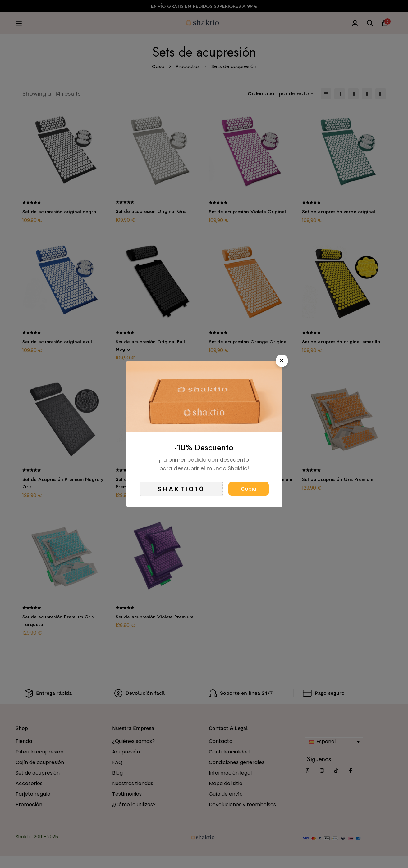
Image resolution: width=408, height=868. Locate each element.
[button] (282, 361)
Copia (249, 489)
